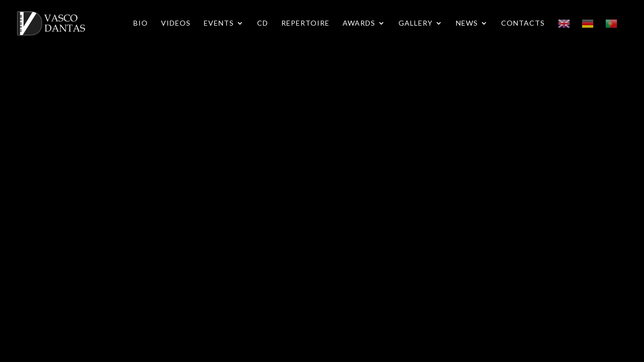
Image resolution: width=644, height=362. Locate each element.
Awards (359, 23)
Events (219, 23)
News (467, 23)
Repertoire (305, 23)
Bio (141, 23)
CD (263, 23)
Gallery (416, 23)
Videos (176, 23)
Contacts (523, 23)
